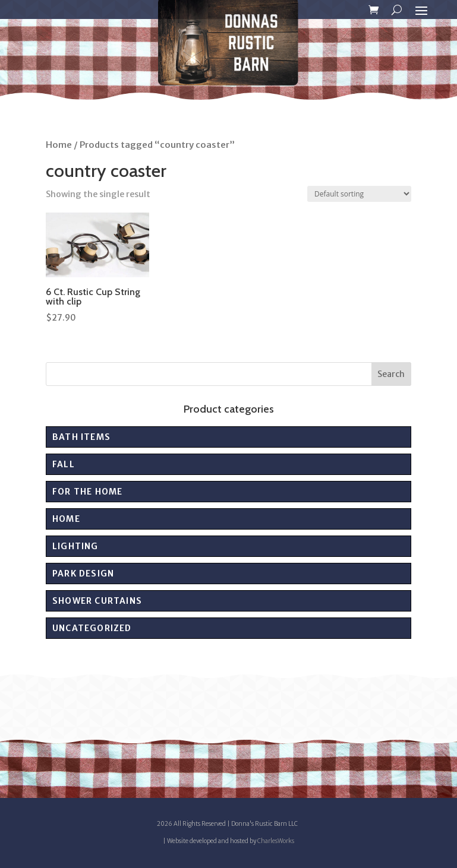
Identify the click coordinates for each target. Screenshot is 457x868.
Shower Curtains (97, 601)
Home (59, 145)
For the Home (87, 492)
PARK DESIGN (83, 574)
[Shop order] (359, 194)
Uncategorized (92, 628)
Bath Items (81, 437)
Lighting (75, 546)
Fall (64, 464)
